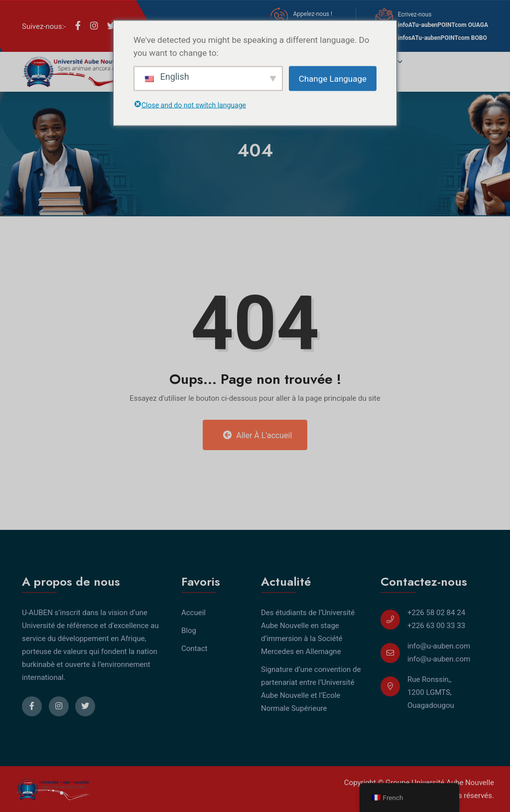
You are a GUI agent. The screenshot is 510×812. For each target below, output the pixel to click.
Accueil (193, 613)
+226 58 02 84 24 (436, 613)
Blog (189, 631)
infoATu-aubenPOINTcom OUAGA (443, 25)
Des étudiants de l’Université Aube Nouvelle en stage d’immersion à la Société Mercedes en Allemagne (308, 632)
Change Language (333, 78)
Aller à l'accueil (258, 435)
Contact (194, 649)
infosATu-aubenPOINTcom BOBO (443, 38)
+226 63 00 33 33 (436, 626)
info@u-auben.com (439, 646)
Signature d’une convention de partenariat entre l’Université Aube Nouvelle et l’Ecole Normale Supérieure (311, 689)
